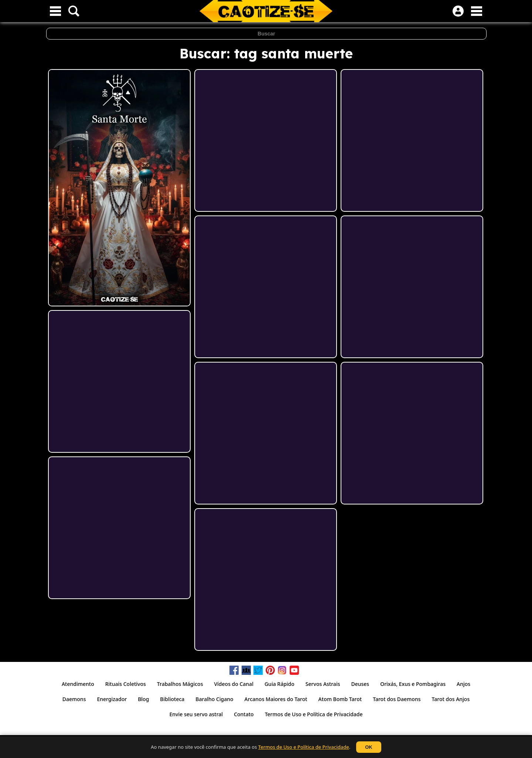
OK (369, 747)
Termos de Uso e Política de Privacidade (304, 747)
